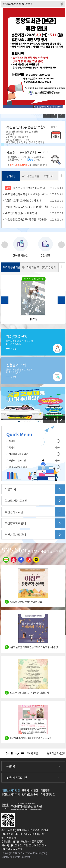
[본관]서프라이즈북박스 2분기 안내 (34, 200)
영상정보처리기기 (11, 794)
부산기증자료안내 (15, 535)
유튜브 (13, 560)
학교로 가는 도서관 (16, 501)
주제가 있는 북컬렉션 (31, 176)
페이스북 (20, 560)
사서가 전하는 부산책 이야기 (31, 267)
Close (62, 4)
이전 (45, 112)
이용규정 (45, 790)
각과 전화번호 (48, 794)
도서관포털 (32, 753)
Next (62, 245)
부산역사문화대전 (17, 460)
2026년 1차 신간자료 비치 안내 (34, 213)
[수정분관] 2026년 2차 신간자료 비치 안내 (34, 207)
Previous (5, 245)
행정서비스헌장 (30, 790)
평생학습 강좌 (49, 267)
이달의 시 (10, 489)
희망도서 (49, 176)
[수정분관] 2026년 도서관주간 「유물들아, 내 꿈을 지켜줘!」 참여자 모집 (34, 219)
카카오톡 (35, 560)
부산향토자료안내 (15, 523)
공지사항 (11, 176)
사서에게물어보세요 (18, 454)
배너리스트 (22, 753)
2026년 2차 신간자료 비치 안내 (38, 188)
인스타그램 (28, 560)
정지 (52, 112)
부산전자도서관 (14, 512)
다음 (60, 112)
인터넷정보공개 (30, 794)
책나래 (12, 441)
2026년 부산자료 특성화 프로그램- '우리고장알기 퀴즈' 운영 (34, 194)
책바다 (12, 447)
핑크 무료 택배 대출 (18, 467)
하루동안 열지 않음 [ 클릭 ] (48, 107)
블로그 (5, 560)
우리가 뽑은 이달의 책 (12, 267)
